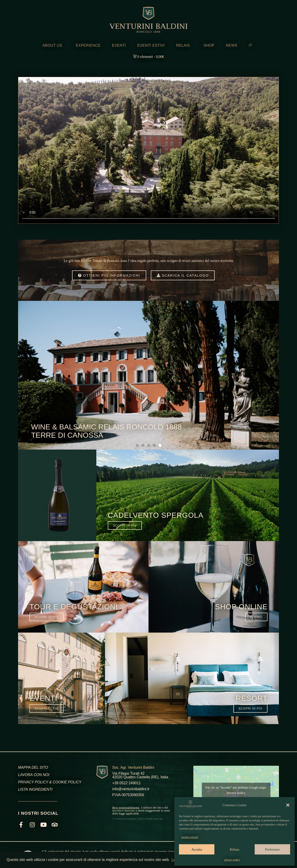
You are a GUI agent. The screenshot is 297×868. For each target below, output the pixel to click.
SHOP (209, 45)
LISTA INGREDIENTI (35, 789)
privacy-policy (232, 860)
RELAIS (184, 46)
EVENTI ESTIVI (151, 45)
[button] (288, 805)
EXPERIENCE (88, 45)
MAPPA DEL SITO (33, 767)
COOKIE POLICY (67, 782)
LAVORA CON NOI (34, 775)
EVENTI (119, 45)
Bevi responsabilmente (126, 807)
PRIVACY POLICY (33, 782)
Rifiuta (235, 849)
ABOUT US (54, 46)
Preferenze (272, 849)
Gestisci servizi (190, 837)
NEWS (232, 45)
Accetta (197, 849)
